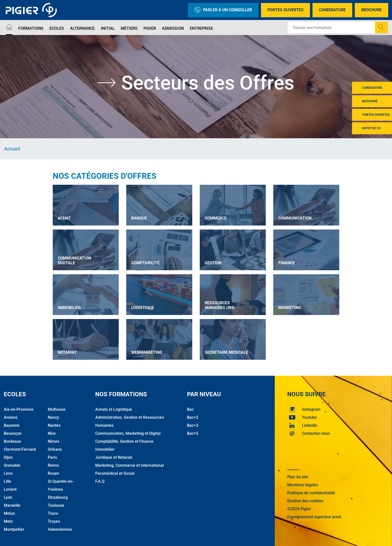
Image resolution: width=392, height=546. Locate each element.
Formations (31, 28)
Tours (53, 513)
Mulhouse (57, 409)
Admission (173, 28)
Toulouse (56, 505)
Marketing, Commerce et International (129, 465)
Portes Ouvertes (285, 10)
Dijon (8, 457)
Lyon (8, 497)
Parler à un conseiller (223, 10)
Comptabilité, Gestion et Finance (124, 441)
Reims (53, 465)
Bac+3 (193, 425)
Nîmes (53, 441)
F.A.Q (100, 481)
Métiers (129, 28)
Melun (9, 513)
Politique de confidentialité (311, 493)
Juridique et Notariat (114, 457)
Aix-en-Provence (19, 409)
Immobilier (105, 449)
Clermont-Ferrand (20, 449)
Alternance (82, 28)
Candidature (332, 10)
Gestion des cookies (305, 501)
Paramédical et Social (115, 473)
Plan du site (298, 477)
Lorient (10, 489)
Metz (8, 521)
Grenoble (12, 465)
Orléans (55, 449)
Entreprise (201, 28)
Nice (52, 433)
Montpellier (14, 529)
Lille (7, 481)
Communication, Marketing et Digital (128, 433)
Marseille (12, 505)
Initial (108, 28)
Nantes (54, 425)
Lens (8, 473)
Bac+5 (193, 433)
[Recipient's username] (331, 27)
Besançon (13, 433)
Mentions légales (303, 485)
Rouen (53, 473)
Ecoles (57, 28)
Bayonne (12, 425)
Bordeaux (12, 441)
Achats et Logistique (114, 409)
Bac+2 (193, 417)
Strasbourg (58, 497)
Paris (52, 457)
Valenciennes (60, 529)
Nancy (53, 417)
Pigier (150, 28)
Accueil (12, 149)
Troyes (54, 521)
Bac (190, 409)
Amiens (11, 417)
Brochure (371, 10)
